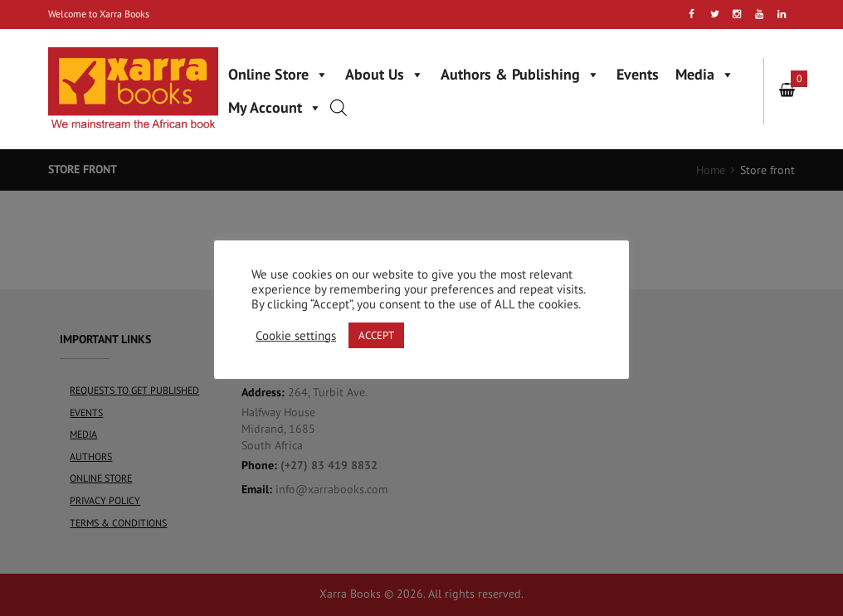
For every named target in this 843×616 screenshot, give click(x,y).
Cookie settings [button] (296, 336)
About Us (385, 74)
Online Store (278, 74)
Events (638, 74)
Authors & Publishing (520, 74)
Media (705, 74)
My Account (275, 107)
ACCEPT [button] (376, 335)
